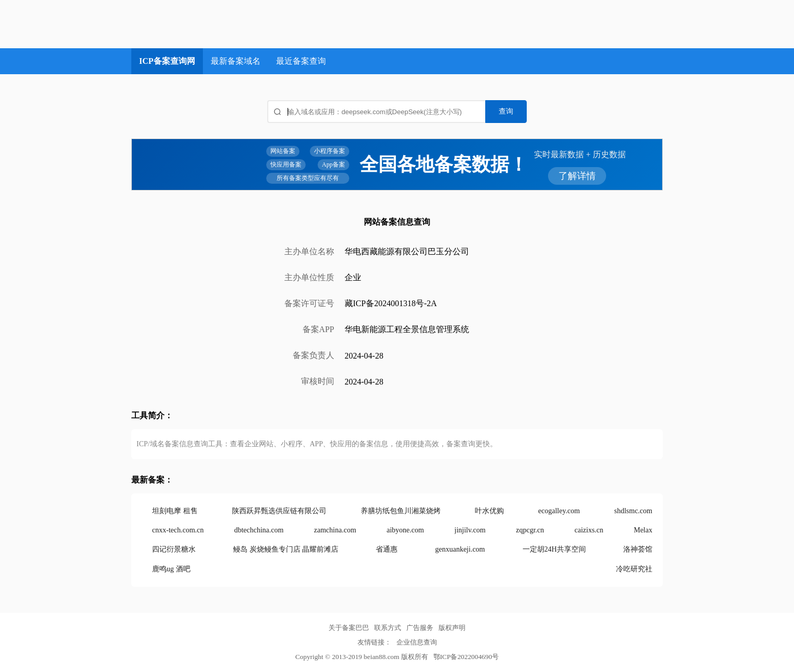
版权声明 (452, 628)
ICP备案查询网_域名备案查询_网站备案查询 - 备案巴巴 (212, 24)
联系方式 (388, 628)
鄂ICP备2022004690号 (466, 657)
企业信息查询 (417, 642)
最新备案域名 (236, 61)
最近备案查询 (301, 61)
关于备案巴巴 (349, 628)
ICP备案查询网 (167, 61)
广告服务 (420, 628)
